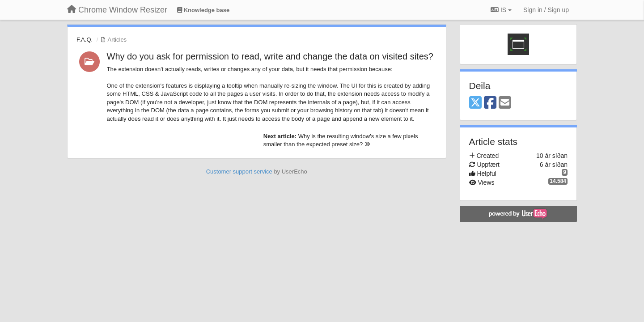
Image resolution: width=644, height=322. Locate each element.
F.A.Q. (85, 40)
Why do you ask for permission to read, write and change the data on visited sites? (270, 56)
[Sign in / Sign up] (546, 10)
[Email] (505, 103)
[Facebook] (490, 103)
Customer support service (239, 172)
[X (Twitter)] (475, 103)
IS (501, 10)
